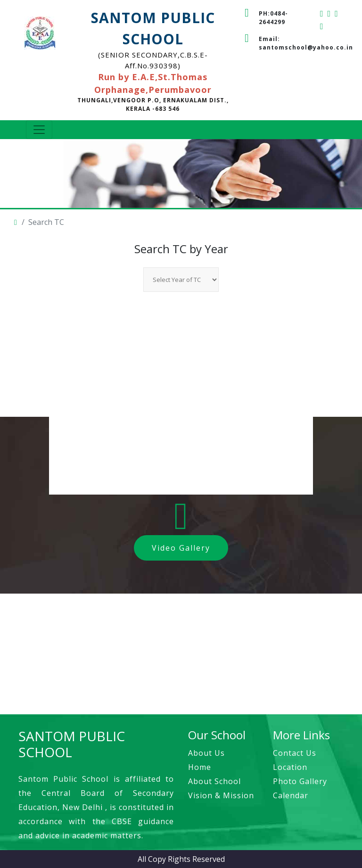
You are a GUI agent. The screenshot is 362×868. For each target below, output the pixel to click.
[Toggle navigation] (39, 130)
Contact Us (295, 753)
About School (214, 781)
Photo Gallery (300, 781)
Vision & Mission (221, 795)
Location (290, 767)
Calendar (291, 795)
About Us (206, 753)
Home (200, 767)
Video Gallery (181, 548)
